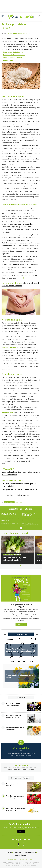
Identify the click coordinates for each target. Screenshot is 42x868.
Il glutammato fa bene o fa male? (31, 519)
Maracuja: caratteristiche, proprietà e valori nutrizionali (30, 515)
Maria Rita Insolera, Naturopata (20, 33)
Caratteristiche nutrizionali (14, 55)
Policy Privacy (24, 859)
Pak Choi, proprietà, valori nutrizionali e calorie (9, 514)
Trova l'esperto (30, 852)
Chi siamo (8, 852)
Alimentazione (9, 502)
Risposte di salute (20, 855)
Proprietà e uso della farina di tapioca (20, 489)
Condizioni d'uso (13, 859)
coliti (22, 278)
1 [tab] (20, 566)
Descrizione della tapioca (13, 52)
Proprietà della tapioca (12, 58)
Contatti (18, 852)
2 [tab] (22, 566)
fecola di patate (8, 412)
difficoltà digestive (9, 347)
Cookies (32, 859)
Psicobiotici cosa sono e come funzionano (10, 520)
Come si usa (8, 60)
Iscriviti (21, 831)
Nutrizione (18, 502)
